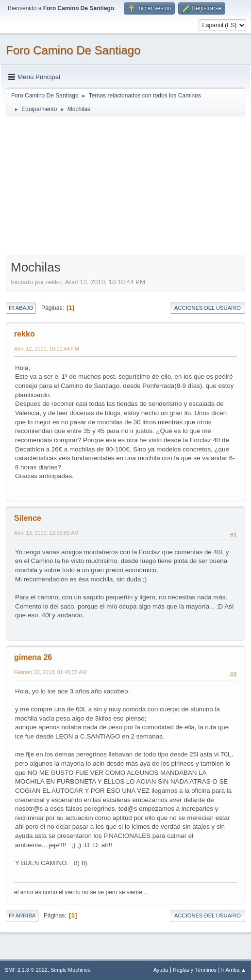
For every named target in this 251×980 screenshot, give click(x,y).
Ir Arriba (22, 916)
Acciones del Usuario (208, 308)
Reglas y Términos (195, 970)
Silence (28, 518)
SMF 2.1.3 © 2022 (26, 970)
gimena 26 (33, 657)
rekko (25, 334)
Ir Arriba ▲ (234, 970)
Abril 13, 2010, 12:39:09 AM (46, 533)
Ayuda (161, 970)
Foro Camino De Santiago (73, 50)
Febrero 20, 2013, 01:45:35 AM (50, 672)
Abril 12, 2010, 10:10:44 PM (47, 349)
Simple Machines (70, 970)
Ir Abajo (21, 308)
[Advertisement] (125, 185)
